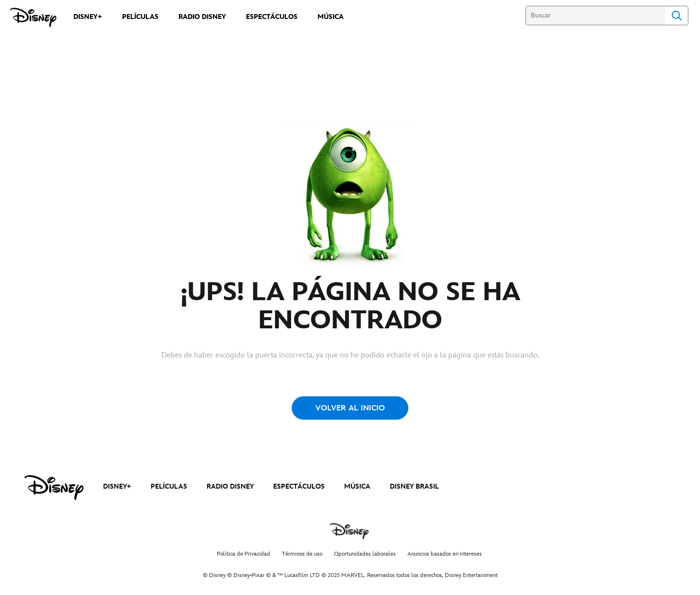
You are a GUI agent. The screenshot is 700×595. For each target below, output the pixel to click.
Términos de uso (302, 554)
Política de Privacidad (244, 554)
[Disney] (33, 17)
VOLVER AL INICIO (350, 408)
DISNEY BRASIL (414, 486)
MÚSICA (357, 486)
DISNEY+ (117, 486)
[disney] (54, 488)
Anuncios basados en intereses (445, 554)
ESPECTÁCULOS (299, 486)
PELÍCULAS (169, 486)
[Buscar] (595, 16)
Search (677, 16)
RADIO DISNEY (230, 486)
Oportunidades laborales (365, 554)
